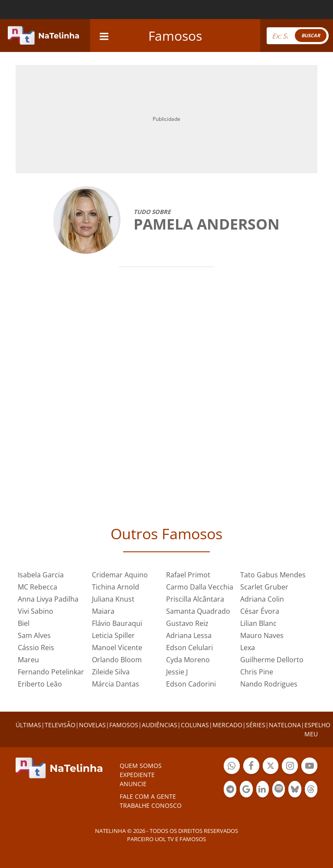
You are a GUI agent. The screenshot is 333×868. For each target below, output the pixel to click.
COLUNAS (195, 725)
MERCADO (227, 725)
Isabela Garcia (41, 575)
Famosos (175, 36)
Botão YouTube (309, 767)
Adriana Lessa (189, 635)
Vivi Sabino (36, 611)
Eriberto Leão (40, 684)
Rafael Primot (188, 575)
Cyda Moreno (188, 660)
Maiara (103, 611)
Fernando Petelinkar (51, 672)
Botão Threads (311, 790)
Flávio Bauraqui (117, 623)
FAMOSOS (124, 725)
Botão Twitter (271, 767)
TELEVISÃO (60, 725)
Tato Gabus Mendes (273, 575)
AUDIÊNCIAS (160, 725)
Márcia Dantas (116, 684)
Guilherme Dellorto (272, 660)
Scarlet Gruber (264, 587)
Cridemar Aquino (120, 575)
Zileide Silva (111, 672)
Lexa (248, 648)
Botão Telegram (230, 790)
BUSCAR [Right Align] (311, 35)
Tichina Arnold (116, 587)
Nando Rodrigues (269, 684)
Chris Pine (257, 672)
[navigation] (104, 35)
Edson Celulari (189, 648)
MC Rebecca (38, 587)
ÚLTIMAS (28, 725)
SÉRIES (256, 725)
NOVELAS (92, 725)
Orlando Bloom (117, 660)
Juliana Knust (113, 599)
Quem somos (141, 766)
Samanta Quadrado (198, 611)
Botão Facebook (251, 767)
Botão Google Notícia (246, 790)
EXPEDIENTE (137, 775)
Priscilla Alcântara (195, 599)
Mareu (28, 660)
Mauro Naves (262, 635)
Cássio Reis (36, 648)
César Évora (260, 611)
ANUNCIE (133, 784)
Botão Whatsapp (232, 767)
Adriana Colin (262, 599)
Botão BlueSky (295, 790)
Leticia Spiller (113, 635)
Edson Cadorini (191, 684)
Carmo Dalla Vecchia (200, 587)
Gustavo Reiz (187, 623)
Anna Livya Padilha (48, 599)
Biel (24, 623)
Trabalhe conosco (151, 805)
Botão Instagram (290, 767)
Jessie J (177, 672)
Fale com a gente (148, 796)
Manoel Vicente (117, 648)
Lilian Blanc (258, 623)
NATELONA (285, 725)
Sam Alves (34, 635)
